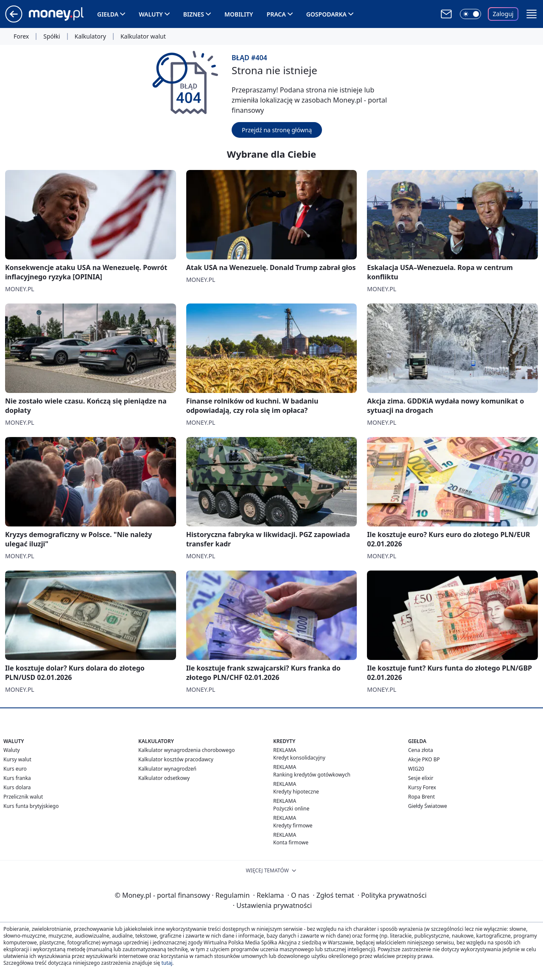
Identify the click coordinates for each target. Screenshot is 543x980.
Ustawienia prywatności (272, 905)
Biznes (194, 14)
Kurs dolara (17, 787)
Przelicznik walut (23, 797)
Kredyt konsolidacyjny (299, 758)
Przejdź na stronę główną (277, 130)
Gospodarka (326, 14)
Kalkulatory (90, 36)
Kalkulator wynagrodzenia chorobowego (186, 750)
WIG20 (416, 769)
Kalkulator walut (143, 36)
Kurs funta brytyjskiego (31, 806)
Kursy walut (17, 759)
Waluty (151, 14)
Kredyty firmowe (293, 825)
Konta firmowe (291, 842)
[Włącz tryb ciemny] (470, 14)
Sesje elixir (421, 778)
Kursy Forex (422, 787)
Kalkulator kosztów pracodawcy (176, 759)
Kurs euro (15, 769)
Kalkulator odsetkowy (164, 778)
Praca (276, 14)
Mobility (239, 14)
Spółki (52, 36)
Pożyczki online (291, 809)
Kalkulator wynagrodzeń (167, 769)
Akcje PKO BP (424, 759)
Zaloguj (503, 14)
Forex (21, 36)
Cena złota (421, 750)
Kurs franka (17, 778)
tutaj (167, 963)
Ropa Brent (421, 797)
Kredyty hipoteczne (296, 792)
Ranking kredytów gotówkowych (312, 775)
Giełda (108, 14)
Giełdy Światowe (428, 806)
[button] (532, 14)
